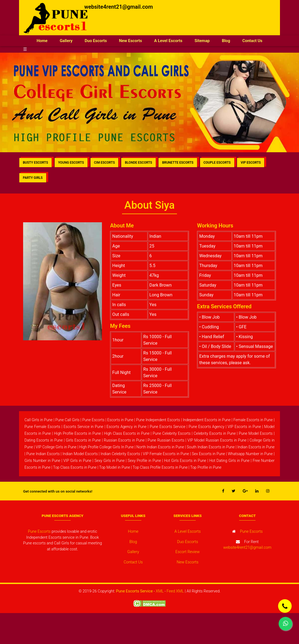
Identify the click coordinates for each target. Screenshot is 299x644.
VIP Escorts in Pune (244, 427)
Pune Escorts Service (168, 427)
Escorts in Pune (120, 420)
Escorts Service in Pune (83, 427)
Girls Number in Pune (42, 461)
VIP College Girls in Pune (56, 447)
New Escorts (131, 41)
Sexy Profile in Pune (144, 461)
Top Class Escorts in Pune (75, 467)
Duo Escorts (96, 41)
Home (45, 40)
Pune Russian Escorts (166, 440)
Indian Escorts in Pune (256, 447)
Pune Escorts (94, 420)
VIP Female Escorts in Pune (166, 454)
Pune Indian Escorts (43, 454)
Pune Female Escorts (42, 427)
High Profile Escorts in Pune (77, 433)
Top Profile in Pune (206, 467)
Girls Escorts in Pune (83, 440)
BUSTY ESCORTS (35, 163)
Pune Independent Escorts (158, 420)
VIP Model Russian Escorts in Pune (217, 440)
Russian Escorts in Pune (124, 440)
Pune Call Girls (68, 420)
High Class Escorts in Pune (127, 433)
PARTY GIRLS (33, 178)
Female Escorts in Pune (253, 420)
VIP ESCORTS (251, 163)
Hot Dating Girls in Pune (229, 461)
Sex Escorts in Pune (208, 454)
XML (160, 591)
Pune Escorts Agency (207, 427)
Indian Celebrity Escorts (120, 454)
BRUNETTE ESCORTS (178, 163)
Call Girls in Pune (38, 420)
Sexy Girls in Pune (109, 461)
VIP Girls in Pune (77, 461)
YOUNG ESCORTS (71, 163)
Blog (226, 41)
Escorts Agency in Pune (127, 427)
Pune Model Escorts (256, 433)
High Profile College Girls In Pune (106, 447)
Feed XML (175, 591)
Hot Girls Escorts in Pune (185, 461)
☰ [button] (25, 49)
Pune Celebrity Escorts (172, 433)
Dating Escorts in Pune (44, 440)
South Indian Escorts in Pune (211, 447)
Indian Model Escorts (80, 454)
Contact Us (252, 41)
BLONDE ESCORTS (138, 163)
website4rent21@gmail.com (119, 7)
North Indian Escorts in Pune (160, 447)
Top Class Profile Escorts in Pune (160, 467)
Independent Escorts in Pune (207, 420)
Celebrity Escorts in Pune (215, 433)
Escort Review (187, 552)
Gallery (66, 41)
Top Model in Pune (115, 467)
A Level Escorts (168, 41)
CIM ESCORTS (105, 163)
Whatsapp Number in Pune (250, 454)
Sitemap (202, 41)
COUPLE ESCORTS (217, 163)
